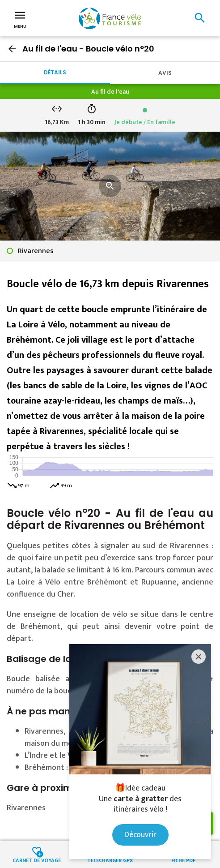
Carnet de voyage (37, 860)
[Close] (199, 657)
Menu (20, 19)
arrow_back (12, 49)
